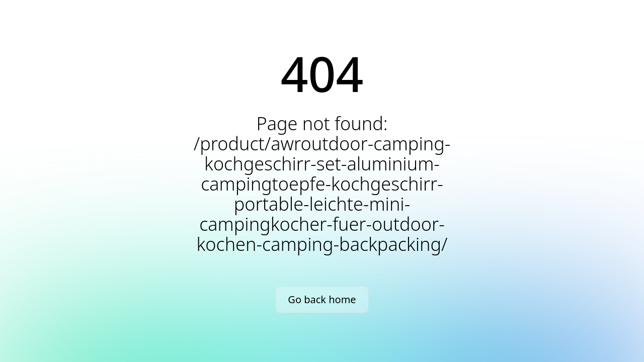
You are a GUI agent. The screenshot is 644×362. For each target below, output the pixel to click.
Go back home (322, 299)
